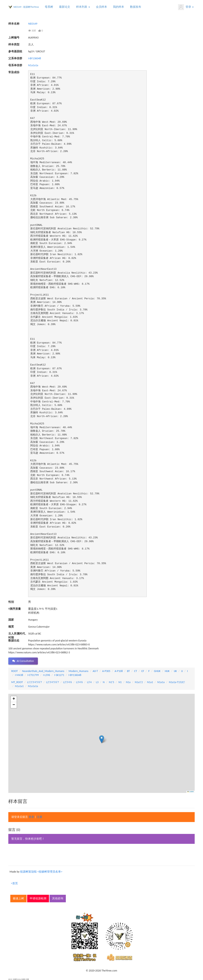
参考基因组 (15, 51)
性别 (11, 602)
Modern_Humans (79, 671)
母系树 (49, 7)
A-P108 (119, 671)
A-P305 (106, 671)
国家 (11, 620)
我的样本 (119, 7)
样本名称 (14, 24)
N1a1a (161, 682)
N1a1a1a (33, 65)
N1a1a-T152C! (177, 682)
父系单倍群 (15, 58)
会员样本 (101, 7)
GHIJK (157, 671)
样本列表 (83, 7)
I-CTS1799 (33, 675)
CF (143, 671)
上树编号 (14, 38)
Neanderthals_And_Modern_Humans (43, 671)
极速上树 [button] (18, 898)
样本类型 (14, 45)
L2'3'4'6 (68, 682)
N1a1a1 (19, 686)
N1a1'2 (139, 682)
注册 (39, 817)
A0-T (95, 671)
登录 (186, 7)
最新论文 (65, 7)
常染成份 (14, 72)
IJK (175, 671)
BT (128, 671)
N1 (120, 682)
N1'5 (111, 682)
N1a (128, 682)
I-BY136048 (34, 58)
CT (136, 671)
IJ (182, 671)
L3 (97, 682)
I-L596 (46, 675)
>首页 (14, 883)
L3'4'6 (79, 682)
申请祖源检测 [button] (38, 898)
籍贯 (11, 627)
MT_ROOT (17, 682)
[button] (102, 739)
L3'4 (89, 682)
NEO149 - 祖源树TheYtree (26, 7)
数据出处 (14, 641)
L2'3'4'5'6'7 (53, 682)
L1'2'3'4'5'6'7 (34, 682)
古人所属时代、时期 (18, 634)
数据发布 (136, 7)
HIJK (167, 671)
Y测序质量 (15, 609)
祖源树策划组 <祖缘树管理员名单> (41, 872)
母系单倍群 (15, 65)
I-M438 (19, 675)
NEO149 (33, 24)
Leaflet (191, 792)
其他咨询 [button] (58, 898)
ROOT (14, 671)
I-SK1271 (59, 675)
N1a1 (150, 682)
